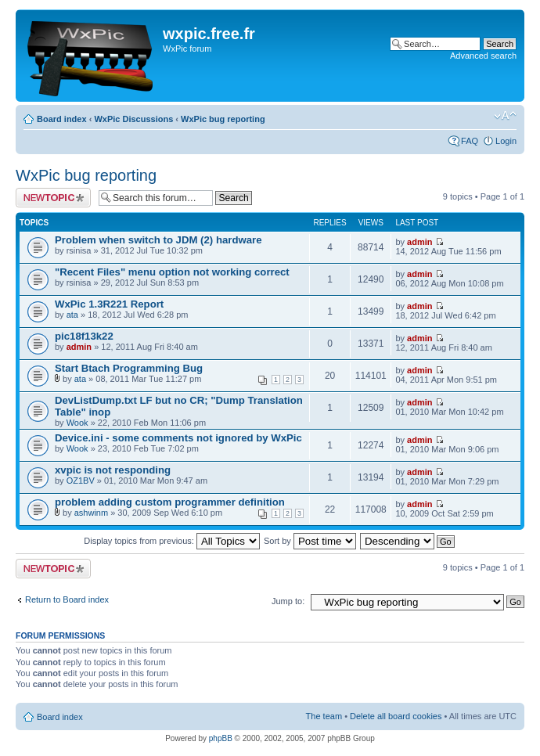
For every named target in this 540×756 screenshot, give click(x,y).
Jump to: (288, 601)
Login (506, 141)
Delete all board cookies (396, 716)
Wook (77, 423)
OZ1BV (81, 481)
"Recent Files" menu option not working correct (172, 272)
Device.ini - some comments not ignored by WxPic (178, 438)
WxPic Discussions (133, 119)
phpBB (221, 738)
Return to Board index (67, 599)
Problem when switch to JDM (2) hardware (158, 240)
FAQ (470, 141)
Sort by (310, 541)
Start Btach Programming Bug (129, 368)
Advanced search (483, 56)
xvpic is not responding (113, 470)
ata (72, 315)
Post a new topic (53, 198)
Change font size (505, 116)
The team (324, 716)
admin (419, 242)
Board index (62, 119)
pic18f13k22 (84, 336)
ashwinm (91, 513)
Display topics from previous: (172, 541)
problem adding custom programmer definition (170, 502)
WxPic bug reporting (223, 119)
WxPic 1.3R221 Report (109, 304)
